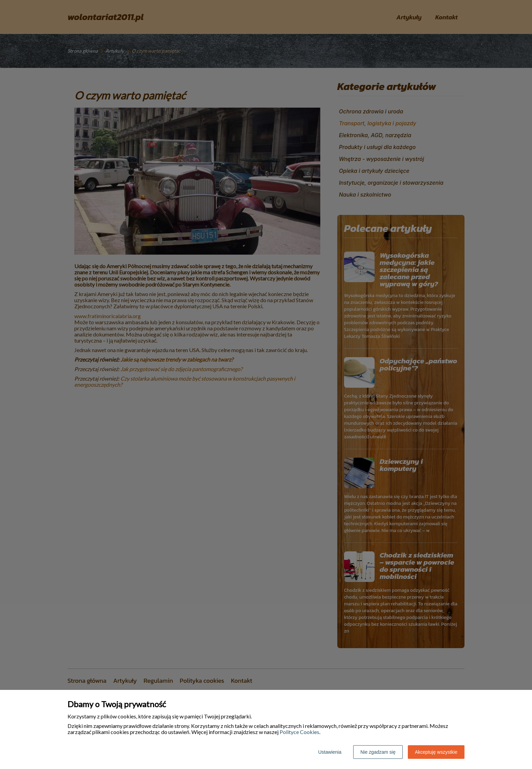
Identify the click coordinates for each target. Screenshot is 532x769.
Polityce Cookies (299, 732)
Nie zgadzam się (378, 752)
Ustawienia (330, 752)
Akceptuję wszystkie (436, 752)
